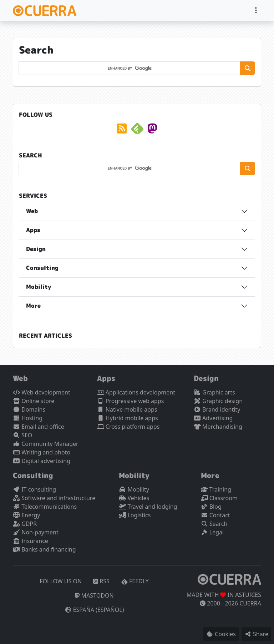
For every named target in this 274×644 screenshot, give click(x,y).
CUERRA (250, 603)
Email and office (39, 427)
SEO (22, 435)
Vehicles (134, 498)
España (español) (94, 610)
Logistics (135, 515)
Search (214, 524)
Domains (29, 409)
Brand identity (217, 409)
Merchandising (218, 427)
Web (32, 211)
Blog (211, 507)
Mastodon (94, 595)
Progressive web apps (131, 401)
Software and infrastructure (54, 498)
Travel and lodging (148, 507)
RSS (101, 581)
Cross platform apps (128, 427)
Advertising (213, 418)
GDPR (25, 524)
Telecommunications (45, 507)
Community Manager (46, 444)
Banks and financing (44, 549)
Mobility (39, 287)
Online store (34, 401)
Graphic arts (214, 392)
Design (36, 249)
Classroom (219, 498)
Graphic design (218, 401)
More (33, 306)
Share (256, 634)
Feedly (135, 581)
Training (216, 489)
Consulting (42, 268)
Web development (42, 392)
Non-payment (36, 532)
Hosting (28, 418)
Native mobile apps (127, 409)
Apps (33, 230)
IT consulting (34, 489)
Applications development (136, 392)
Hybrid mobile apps (128, 418)
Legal (212, 532)
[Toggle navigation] (256, 10)
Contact (215, 515)
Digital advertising (42, 461)
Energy (26, 515)
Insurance (31, 541)
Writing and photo (42, 452)
